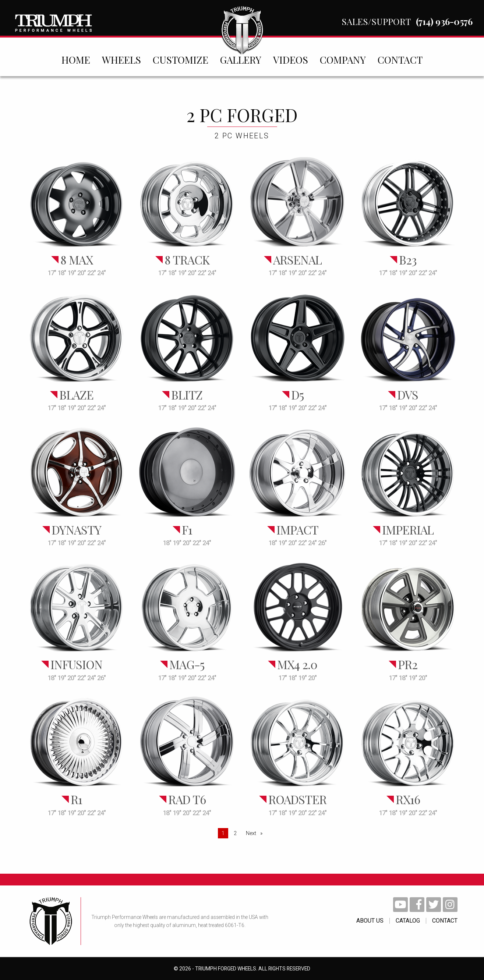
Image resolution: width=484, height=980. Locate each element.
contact (400, 60)
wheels (121, 60)
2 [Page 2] (235, 833)
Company (343, 60)
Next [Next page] (256, 833)
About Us (370, 921)
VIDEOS (291, 60)
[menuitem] (76, 60)
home (76, 60)
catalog (408, 921)
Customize (181, 60)
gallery (241, 60)
